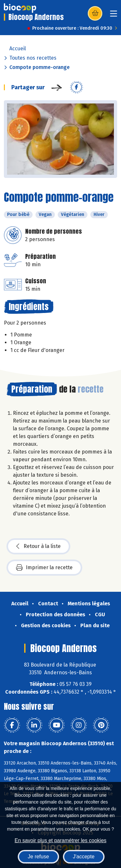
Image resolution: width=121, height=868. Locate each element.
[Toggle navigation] (114, 16)
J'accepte (84, 857)
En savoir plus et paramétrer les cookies (60, 840)
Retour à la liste (38, 546)
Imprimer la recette (44, 568)
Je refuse (38, 857)
